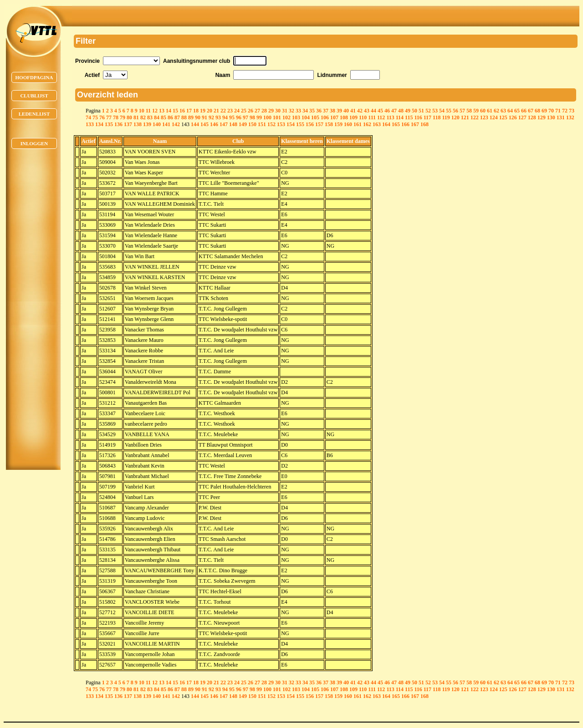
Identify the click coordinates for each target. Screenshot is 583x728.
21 (216, 111)
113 (390, 117)
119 (446, 117)
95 (232, 117)
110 (363, 117)
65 (517, 111)
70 (551, 111)
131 (561, 117)
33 (298, 111)
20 (210, 111)
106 (325, 117)
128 (532, 117)
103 (296, 117)
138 (138, 124)
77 (109, 117)
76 (102, 117)
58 (469, 111)
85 (164, 117)
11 (148, 111)
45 (380, 111)
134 (99, 124)
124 (494, 117)
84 (157, 117)
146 (214, 124)
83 (150, 117)
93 (218, 117)
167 (415, 124)
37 (326, 111)
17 (189, 111)
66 (524, 111)
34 (305, 111)
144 (195, 124)
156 (310, 124)
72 (565, 111)
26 (251, 111)
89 (191, 117)
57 (462, 111)
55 (449, 111)
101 (277, 117)
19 (203, 111)
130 (551, 117)
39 (339, 111)
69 (544, 111)
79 (123, 117)
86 (170, 117)
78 (116, 117)
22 (223, 111)
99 (259, 117)
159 (338, 124)
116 (418, 117)
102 (286, 117)
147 (224, 124)
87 (177, 117)
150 (252, 124)
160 (348, 124)
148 (233, 124)
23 (230, 111)
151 (262, 124)
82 (143, 117)
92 (211, 117)
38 (332, 111)
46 (387, 111)
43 (367, 111)
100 (267, 117)
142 (176, 124)
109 (353, 117)
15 (175, 111)
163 (377, 124)
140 (157, 124)
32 (291, 111)
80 (129, 117)
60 (483, 111)
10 (142, 111)
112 (381, 117)
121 (465, 117)
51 (421, 111)
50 (414, 111)
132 (570, 117)
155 (300, 124)
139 (147, 124)
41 (353, 111)
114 (400, 117)
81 (136, 117)
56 (455, 111)
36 (319, 111)
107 (334, 117)
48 (401, 111)
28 (264, 111)
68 (537, 111)
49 (408, 111)
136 (118, 124)
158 (329, 124)
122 (475, 117)
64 (510, 111)
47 (394, 111)
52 (428, 111)
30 (278, 111)
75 (95, 117)
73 (572, 111)
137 (128, 124)
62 (496, 111)
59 (476, 111)
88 (184, 117)
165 (396, 124)
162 (367, 124)
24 (237, 111)
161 (358, 124)
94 (225, 117)
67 (531, 111)
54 (442, 111)
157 (319, 124)
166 (405, 124)
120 (455, 117)
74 (88, 117)
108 (344, 117)
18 (196, 111)
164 (386, 124)
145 (205, 124)
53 (435, 111)
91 (205, 117)
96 (239, 117)
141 (166, 124)
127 (522, 117)
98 (252, 117)
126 (513, 117)
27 (257, 111)
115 (409, 117)
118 (437, 117)
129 (542, 117)
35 (312, 111)
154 (291, 124)
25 (244, 111)
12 (155, 111)
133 (90, 124)
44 (373, 111)
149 (243, 124)
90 (198, 117)
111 (372, 117)
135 (109, 124)
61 (490, 111)
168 (424, 124)
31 (285, 111)
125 (503, 117)
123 (484, 117)
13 (162, 111)
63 (503, 111)
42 (360, 111)
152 (271, 124)
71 (558, 111)
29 (271, 111)
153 (281, 124)
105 (315, 117)
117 (427, 117)
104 (306, 117)
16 (182, 111)
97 (245, 117)
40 (346, 111)
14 (169, 111)
